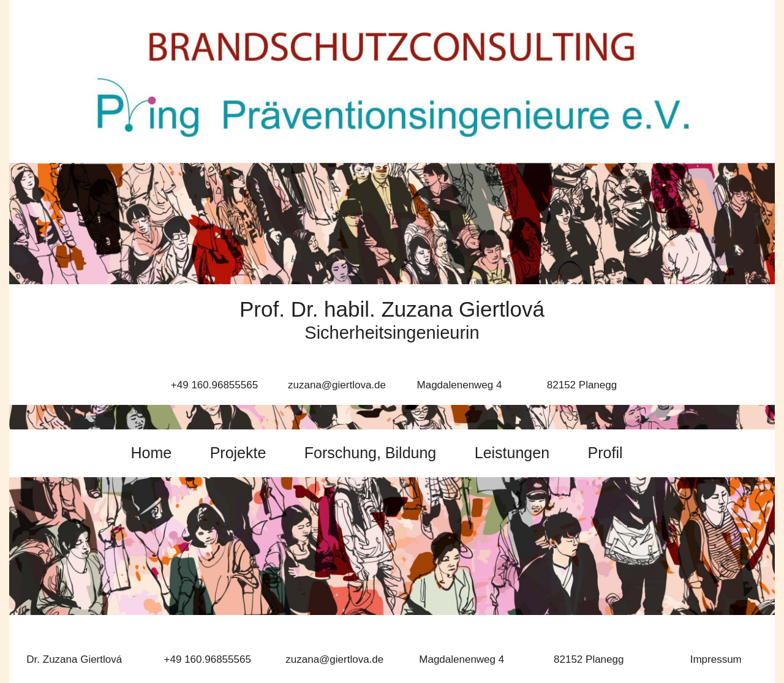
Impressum (716, 659)
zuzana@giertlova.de (334, 659)
